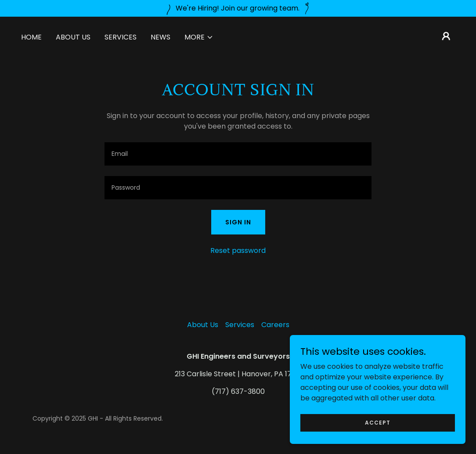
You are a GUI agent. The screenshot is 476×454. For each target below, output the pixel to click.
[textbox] (238, 154)
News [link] (160, 37)
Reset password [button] (238, 250)
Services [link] (121, 37)
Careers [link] (275, 325)
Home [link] (31, 37)
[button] (199, 37)
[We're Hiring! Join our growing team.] (238, 8)
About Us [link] (73, 37)
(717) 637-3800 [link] (238, 391)
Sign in (238, 222)
